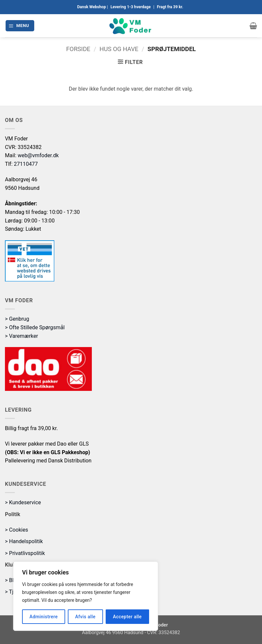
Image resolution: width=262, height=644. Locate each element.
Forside (78, 49)
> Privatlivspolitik (25, 553)
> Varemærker (21, 336)
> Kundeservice (23, 502)
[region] (86, 596)
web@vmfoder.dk (38, 155)
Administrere (43, 617)
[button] (20, 26)
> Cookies (16, 530)
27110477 (26, 164)
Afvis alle (85, 617)
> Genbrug (17, 319)
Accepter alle (127, 617)
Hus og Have (119, 49)
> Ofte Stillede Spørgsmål (35, 327)
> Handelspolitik (24, 541)
